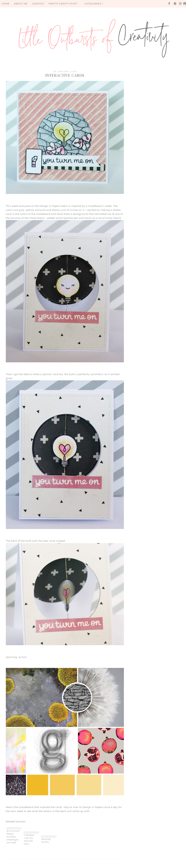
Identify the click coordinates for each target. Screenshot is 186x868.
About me (21, 4)
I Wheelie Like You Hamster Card (29, 840)
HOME (6, 4)
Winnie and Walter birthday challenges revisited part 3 (13, 837)
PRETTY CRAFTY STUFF (63, 4)
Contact (38, 4)
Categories (94, 4)
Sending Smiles (46, 841)
